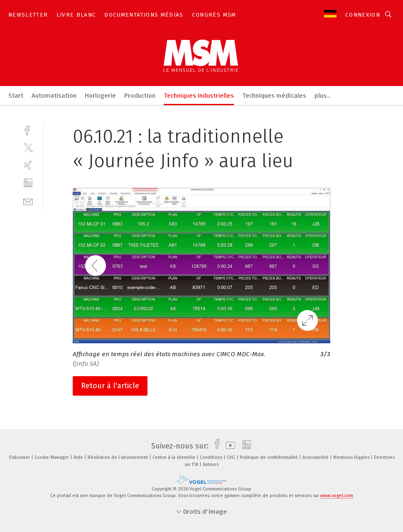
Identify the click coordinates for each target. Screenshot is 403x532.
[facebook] (28, 129)
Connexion (363, 15)
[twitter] (28, 147)
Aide (79, 457)
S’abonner (20, 457)
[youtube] (228, 446)
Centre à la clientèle (174, 457)
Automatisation (54, 96)
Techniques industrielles (199, 96)
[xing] (28, 165)
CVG (232, 457)
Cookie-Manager (52, 457)
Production (140, 96)
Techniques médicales (274, 96)
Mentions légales (352, 457)
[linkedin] (28, 183)
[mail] (28, 201)
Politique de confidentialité (269, 457)
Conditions (212, 457)
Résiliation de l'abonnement (118, 457)
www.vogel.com (337, 496)
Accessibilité (316, 457)
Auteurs (211, 464)
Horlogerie (100, 96)
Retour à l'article (110, 386)
